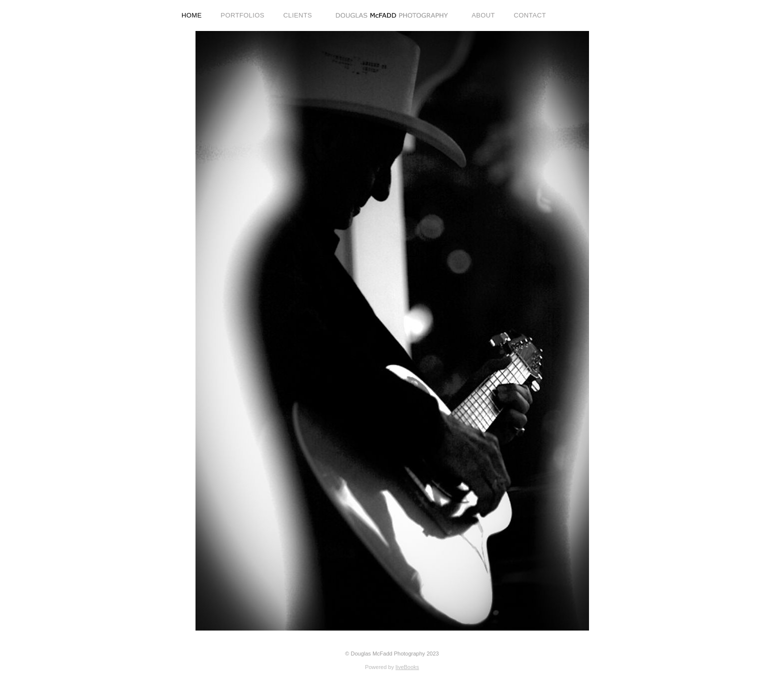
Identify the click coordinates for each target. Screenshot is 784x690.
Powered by (392, 667)
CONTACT (530, 15)
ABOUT (483, 15)
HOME (192, 15)
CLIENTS (298, 15)
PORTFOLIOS (242, 15)
